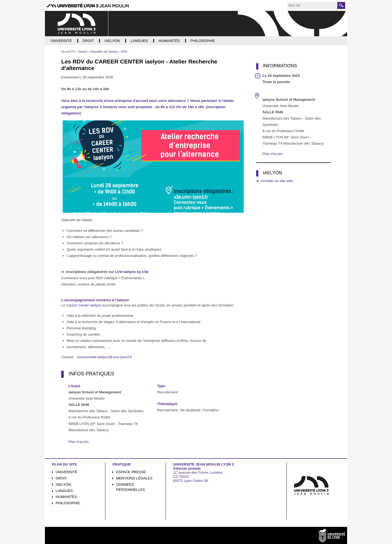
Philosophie (68, 503)
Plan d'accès (78, 442)
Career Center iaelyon (84, 305)
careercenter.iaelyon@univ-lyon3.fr (104, 357)
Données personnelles (131, 487)
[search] (312, 5)
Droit (61, 478)
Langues (64, 491)
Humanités (66, 497)
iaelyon (63, 484)
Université (67, 472)
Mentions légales (134, 478)
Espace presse (131, 472)
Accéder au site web (277, 181)
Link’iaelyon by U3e (132, 272)
